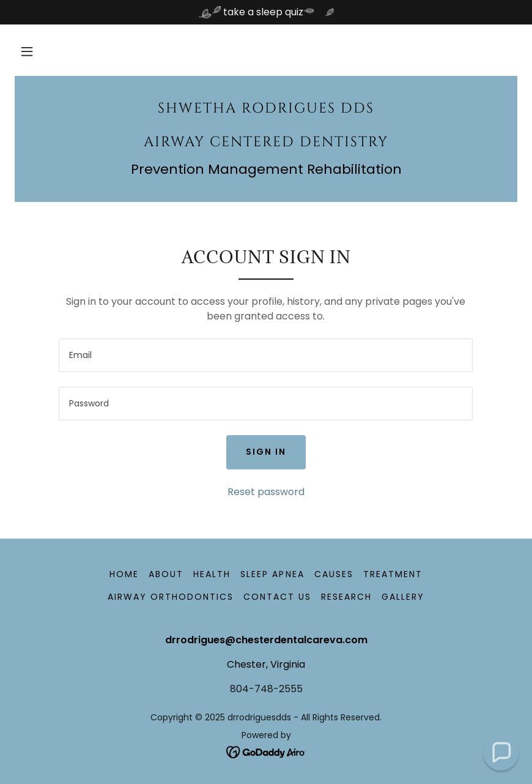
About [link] (166, 574)
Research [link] (346, 597)
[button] (27, 51)
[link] (266, 143)
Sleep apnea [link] (272, 574)
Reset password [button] (266, 492)
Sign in (266, 452)
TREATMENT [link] (393, 574)
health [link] (212, 574)
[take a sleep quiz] (266, 12)
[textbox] (266, 355)
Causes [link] (334, 574)
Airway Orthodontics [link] (171, 597)
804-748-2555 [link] (266, 689)
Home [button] (124, 574)
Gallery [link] (403, 597)
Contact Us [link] (277, 597)
